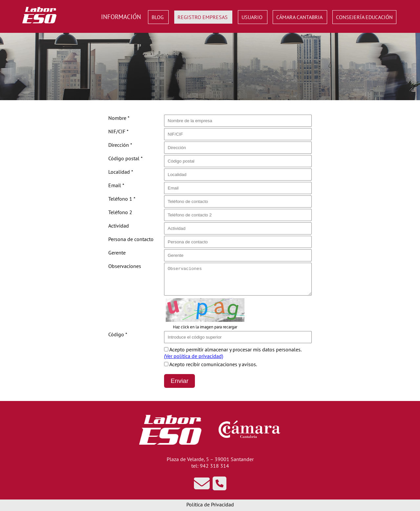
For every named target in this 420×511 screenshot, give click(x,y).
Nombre (119, 118)
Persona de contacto (131, 239)
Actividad (119, 226)
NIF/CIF (118, 131)
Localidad (121, 172)
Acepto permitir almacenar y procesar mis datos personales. (233, 353)
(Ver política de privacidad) (194, 356)
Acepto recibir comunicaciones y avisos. (210, 364)
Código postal (126, 158)
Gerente (117, 253)
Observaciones (125, 266)
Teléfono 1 (122, 199)
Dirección (120, 145)
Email (116, 185)
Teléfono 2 (120, 212)
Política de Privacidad (210, 504)
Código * (118, 334)
